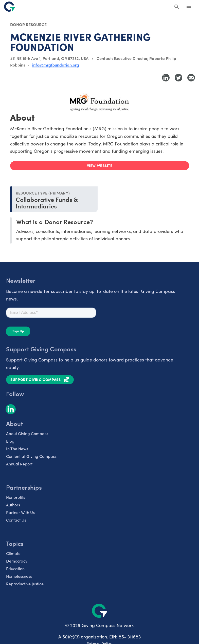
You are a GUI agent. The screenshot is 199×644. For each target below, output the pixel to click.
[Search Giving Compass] (177, 7)
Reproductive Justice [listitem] (25, 584)
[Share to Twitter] (178, 78)
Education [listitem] (15, 568)
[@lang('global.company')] (10, 7)
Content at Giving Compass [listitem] (31, 456)
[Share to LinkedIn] (166, 78)
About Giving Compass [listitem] (27, 433)
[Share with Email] (191, 78)
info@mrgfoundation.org (56, 65)
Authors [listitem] (13, 505)
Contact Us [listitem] (16, 520)
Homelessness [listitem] (19, 576)
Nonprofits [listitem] (16, 497)
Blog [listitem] (10, 441)
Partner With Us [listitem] (20, 512)
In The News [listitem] (17, 449)
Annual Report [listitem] (19, 464)
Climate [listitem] (13, 553)
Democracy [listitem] (17, 561)
